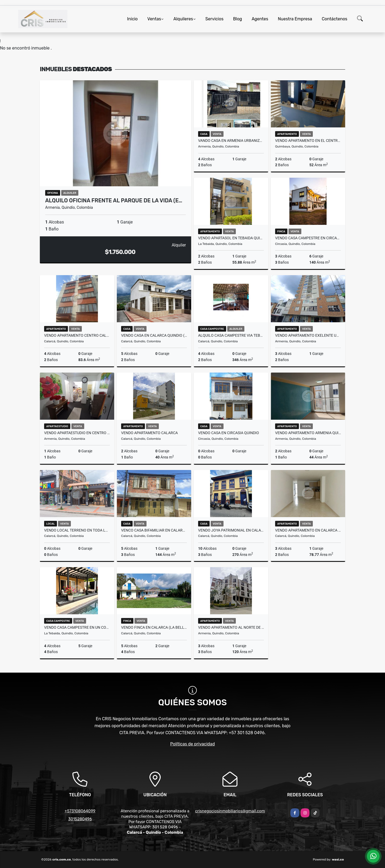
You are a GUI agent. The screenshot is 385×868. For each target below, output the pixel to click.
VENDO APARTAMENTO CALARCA (149, 433)
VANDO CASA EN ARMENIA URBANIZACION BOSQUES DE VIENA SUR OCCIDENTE (231, 141)
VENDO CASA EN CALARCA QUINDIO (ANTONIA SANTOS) (154, 335)
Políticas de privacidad (193, 744)
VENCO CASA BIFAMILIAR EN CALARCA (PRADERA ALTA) (154, 530)
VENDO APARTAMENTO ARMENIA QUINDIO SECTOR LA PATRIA (308, 433)
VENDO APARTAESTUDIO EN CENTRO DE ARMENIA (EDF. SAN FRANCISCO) (77, 433)
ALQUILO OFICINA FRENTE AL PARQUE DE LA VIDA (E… (114, 200)
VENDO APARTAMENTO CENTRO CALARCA (77, 335)
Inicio (132, 19)
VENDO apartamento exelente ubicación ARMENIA (308, 335)
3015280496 (80, 819)
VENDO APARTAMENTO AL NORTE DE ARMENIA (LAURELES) (231, 627)
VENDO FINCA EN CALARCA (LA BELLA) (154, 627)
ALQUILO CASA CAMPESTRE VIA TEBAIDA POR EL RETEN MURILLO (231, 335)
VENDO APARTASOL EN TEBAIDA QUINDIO (231, 238)
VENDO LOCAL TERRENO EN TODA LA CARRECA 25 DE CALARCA (77, 530)
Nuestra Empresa (295, 19)
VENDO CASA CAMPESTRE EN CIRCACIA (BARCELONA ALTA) (308, 238)
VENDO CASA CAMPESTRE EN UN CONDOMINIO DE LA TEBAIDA (77, 627)
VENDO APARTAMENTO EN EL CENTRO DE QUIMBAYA (308, 141)
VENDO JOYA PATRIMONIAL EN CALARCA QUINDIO (231, 530)
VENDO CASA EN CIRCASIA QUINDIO (229, 433)
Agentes (260, 19)
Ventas (154, 19)
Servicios (214, 19)
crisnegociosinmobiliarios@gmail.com (230, 811)
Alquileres (183, 19)
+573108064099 (80, 811)
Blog (238, 19)
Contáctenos (334, 19)
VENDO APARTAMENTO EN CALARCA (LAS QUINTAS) (308, 530)
